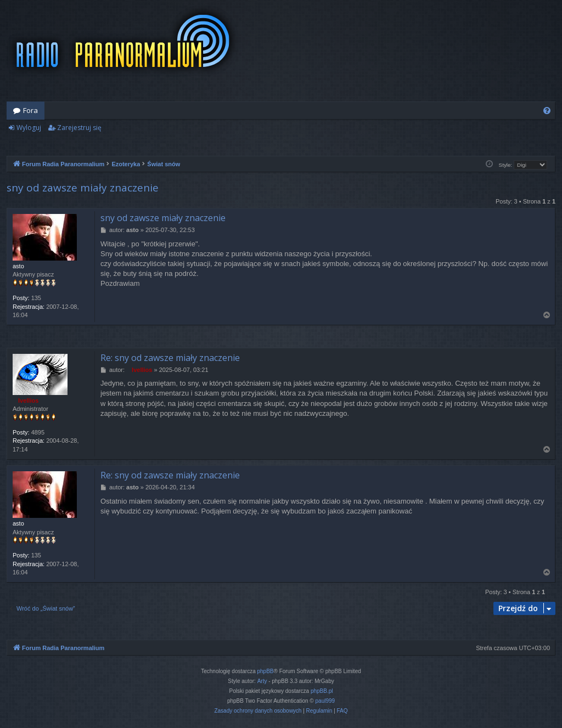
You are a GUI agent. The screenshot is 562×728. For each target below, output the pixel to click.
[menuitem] (547, 111)
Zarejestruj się (79, 128)
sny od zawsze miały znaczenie (83, 188)
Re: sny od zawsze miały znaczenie (170, 358)
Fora (30, 110)
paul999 (325, 701)
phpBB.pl (322, 691)
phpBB (266, 671)
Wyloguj (29, 128)
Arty (262, 681)
